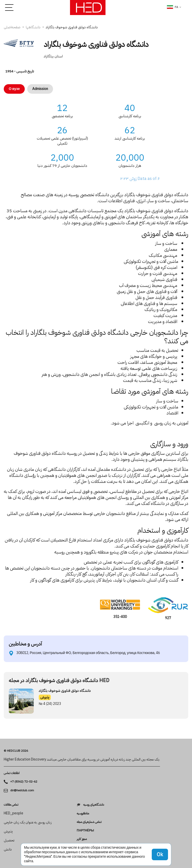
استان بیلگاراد (53, 56)
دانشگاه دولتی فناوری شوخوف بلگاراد (65, 691)
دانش (8, 849)
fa (172, 7)
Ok (160, 854)
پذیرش (45, 697)
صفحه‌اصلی (12, 27)
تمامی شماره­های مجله (89, 822)
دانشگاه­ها (33, 27)
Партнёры (85, 830)
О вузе (14, 89)
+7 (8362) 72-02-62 (24, 782)
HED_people (13, 813)
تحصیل (9, 840)
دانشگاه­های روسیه (94, 805)
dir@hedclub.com (22, 790)
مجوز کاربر (82, 839)
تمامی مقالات (11, 805)
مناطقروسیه (83, 813)
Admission (40, 89)
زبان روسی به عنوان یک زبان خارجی (28, 822)
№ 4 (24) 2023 (50, 704)
